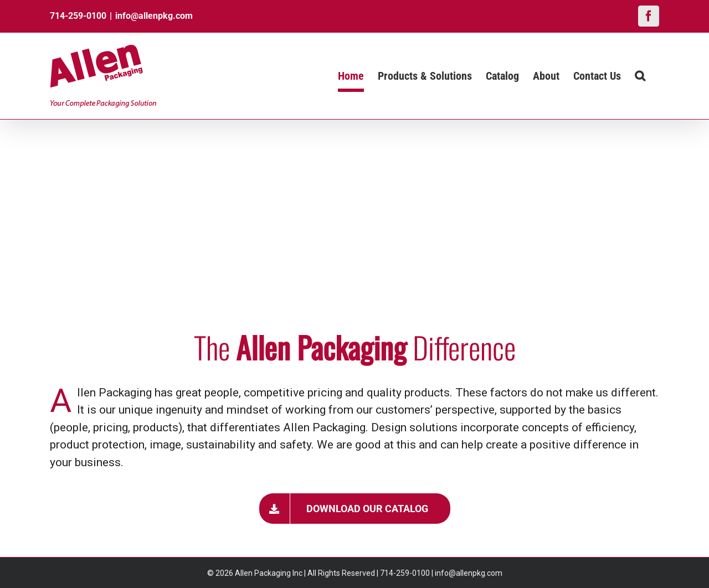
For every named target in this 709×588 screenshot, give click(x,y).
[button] (640, 76)
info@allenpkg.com (154, 16)
